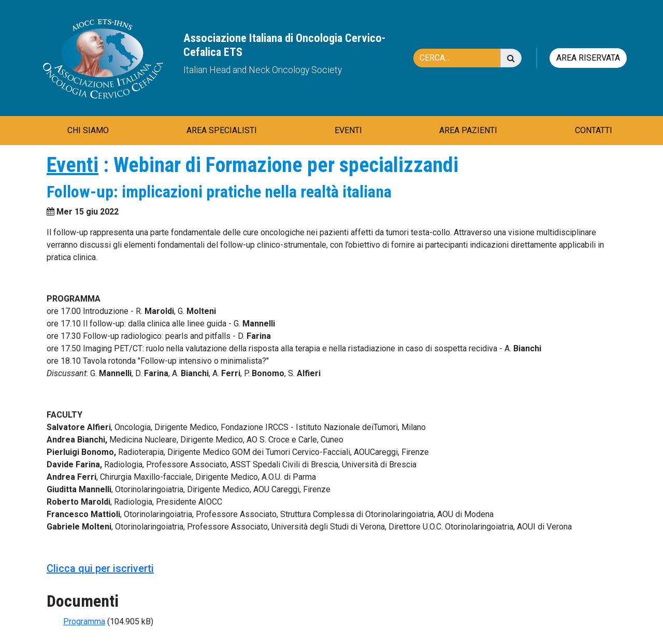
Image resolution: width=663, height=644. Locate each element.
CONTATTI (594, 130)
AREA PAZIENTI (468, 130)
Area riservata (588, 58)
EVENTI (348, 130)
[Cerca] (462, 58)
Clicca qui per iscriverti (100, 568)
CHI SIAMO (88, 130)
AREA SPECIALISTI (222, 130)
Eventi (73, 165)
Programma (84, 621)
